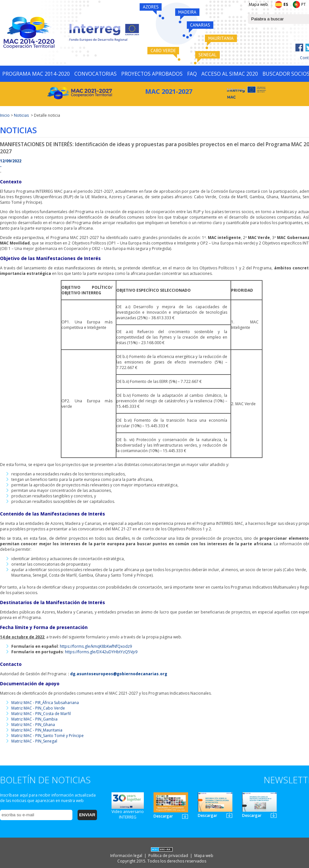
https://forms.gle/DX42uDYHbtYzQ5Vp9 (101, 652)
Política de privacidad (169, 856)
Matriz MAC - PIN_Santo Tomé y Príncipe (48, 736)
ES (286, 4)
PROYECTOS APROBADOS (152, 74)
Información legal (127, 856)
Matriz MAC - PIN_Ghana (33, 725)
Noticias (21, 115)
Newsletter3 (274, 815)
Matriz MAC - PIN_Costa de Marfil (41, 714)
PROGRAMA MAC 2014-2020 (36, 74)
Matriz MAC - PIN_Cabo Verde (38, 708)
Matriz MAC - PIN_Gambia (34, 719)
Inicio (5, 115)
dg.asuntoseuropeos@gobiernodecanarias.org (119, 674)
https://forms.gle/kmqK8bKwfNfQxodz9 (96, 646)
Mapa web (258, 4)
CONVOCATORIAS (96, 74)
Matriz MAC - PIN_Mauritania (37, 730)
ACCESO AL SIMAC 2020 (230, 74)
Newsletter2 (229, 815)
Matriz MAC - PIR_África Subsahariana (45, 703)
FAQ (192, 74)
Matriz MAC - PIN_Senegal (34, 741)
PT (304, 4)
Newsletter (185, 816)
